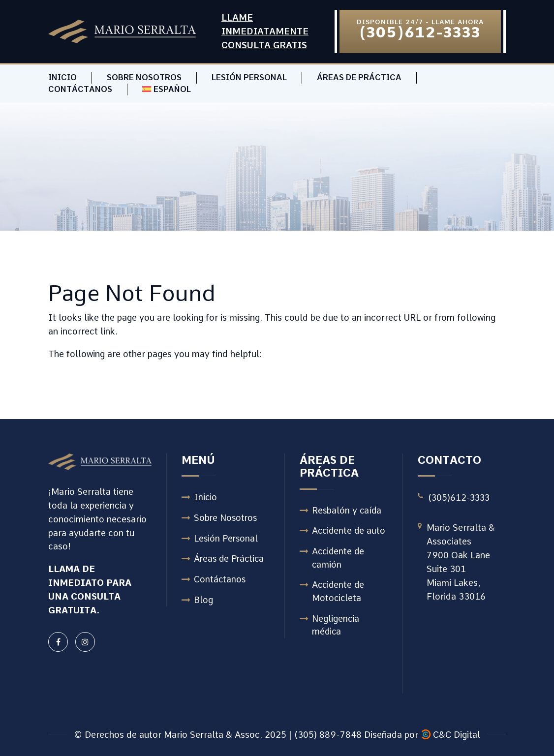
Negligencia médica (336, 627)
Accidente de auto (350, 531)
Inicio (62, 77)
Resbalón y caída (347, 511)
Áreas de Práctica (359, 77)
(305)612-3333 (460, 498)
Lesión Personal (249, 77)
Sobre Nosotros (144, 77)
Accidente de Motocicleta (339, 593)
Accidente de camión (339, 559)
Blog (203, 601)
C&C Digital (457, 735)
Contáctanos (80, 89)
